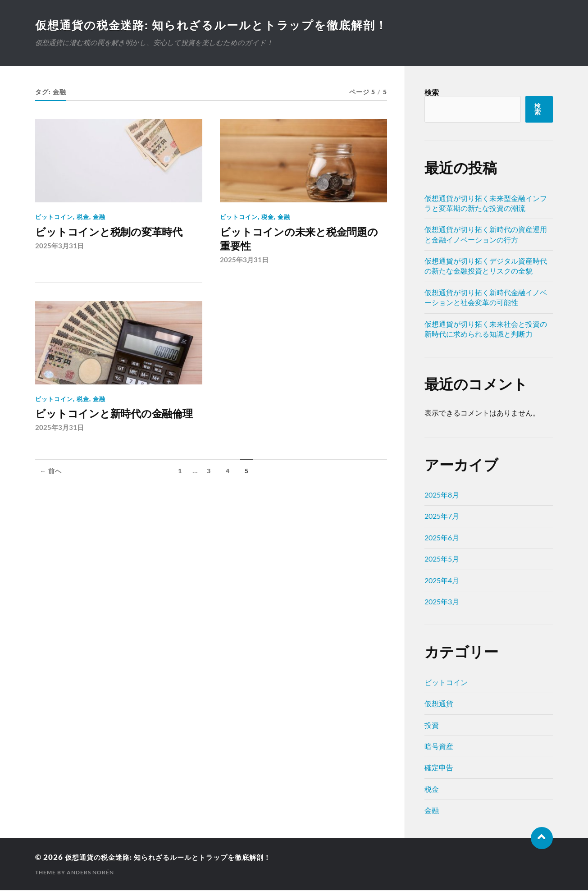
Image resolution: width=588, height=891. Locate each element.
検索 (432, 93)
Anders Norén (90, 873)
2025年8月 (442, 496)
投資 (432, 726)
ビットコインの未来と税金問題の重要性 (303, 241)
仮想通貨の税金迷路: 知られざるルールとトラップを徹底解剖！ (218, 25)
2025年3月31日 (59, 248)
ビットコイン (54, 218)
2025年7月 (442, 517)
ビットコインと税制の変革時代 (118, 233)
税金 (83, 218)
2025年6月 (442, 538)
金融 (99, 218)
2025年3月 (442, 602)
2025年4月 (442, 581)
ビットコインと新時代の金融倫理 (118, 426)
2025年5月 (442, 560)
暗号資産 (439, 747)
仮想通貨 (439, 704)
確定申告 (439, 768)
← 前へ (51, 492)
